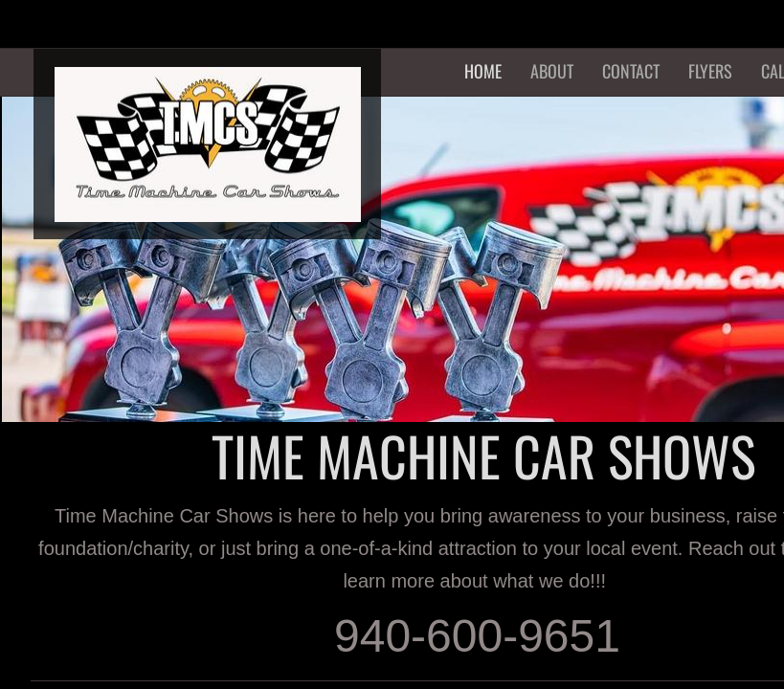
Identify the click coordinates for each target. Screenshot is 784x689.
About (552, 71)
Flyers (710, 71)
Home (483, 71)
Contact (631, 71)
